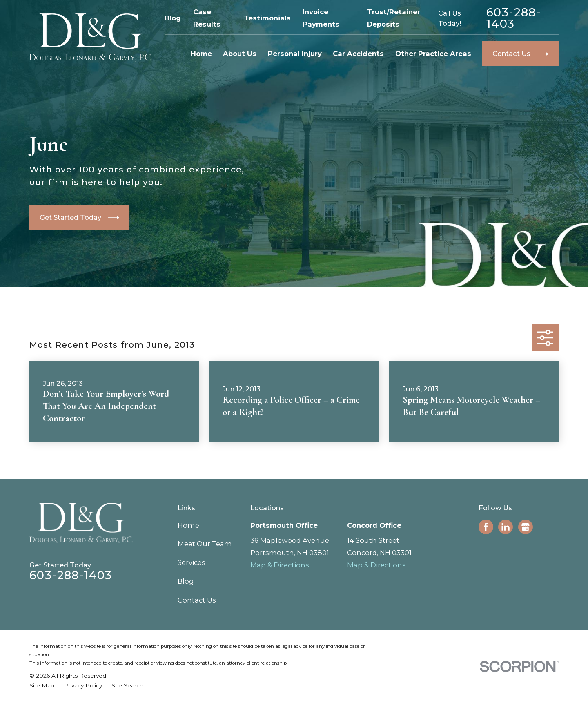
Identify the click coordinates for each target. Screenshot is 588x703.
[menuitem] (42, 686)
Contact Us (197, 600)
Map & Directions (280, 565)
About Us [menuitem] (240, 54)
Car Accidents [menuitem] (358, 54)
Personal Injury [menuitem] (295, 54)
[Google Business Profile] (526, 527)
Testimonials (267, 18)
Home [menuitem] (201, 54)
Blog (173, 18)
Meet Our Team (205, 544)
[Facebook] (486, 527)
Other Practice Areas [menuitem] (433, 54)
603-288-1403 (514, 18)
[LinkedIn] (506, 527)
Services (192, 562)
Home (188, 525)
